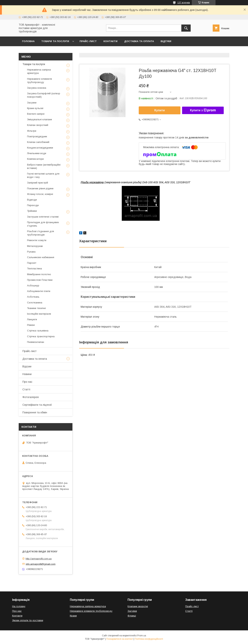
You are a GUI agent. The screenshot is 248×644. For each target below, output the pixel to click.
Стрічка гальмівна (38, 331)
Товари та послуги (55, 41)
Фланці (132, 616)
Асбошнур (33, 286)
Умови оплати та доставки (28, 620)
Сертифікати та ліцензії (37, 405)
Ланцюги (32, 319)
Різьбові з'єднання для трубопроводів (41, 233)
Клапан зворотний (38, 125)
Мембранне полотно (39, 274)
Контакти (110, 41)
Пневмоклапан (36, 342)
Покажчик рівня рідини (40, 188)
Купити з (203, 110)
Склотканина (35, 303)
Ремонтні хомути (37, 240)
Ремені (31, 325)
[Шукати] (186, 28)
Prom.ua (142, 636)
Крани (73, 616)
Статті (26, 389)
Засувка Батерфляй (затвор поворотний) (44, 95)
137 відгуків (184, 3)
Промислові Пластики (40, 280)
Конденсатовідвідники (40, 148)
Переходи (33, 205)
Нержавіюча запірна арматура (39, 71)
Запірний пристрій (38, 183)
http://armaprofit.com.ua (39, 559)
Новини (27, 374)
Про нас (27, 382)
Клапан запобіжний (38, 142)
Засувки (32, 103)
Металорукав (35, 246)
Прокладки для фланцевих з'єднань (43, 224)
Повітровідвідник (37, 136)
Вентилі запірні (36, 114)
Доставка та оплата (139, 41)
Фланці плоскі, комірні (40, 194)
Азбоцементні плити (39, 291)
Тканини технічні (36, 308)
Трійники (32, 211)
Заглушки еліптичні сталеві (43, 217)
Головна (28, 41)
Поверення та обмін (35, 412)
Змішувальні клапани (39, 119)
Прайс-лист (88, 41)
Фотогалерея (31, 397)
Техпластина (34, 269)
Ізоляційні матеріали (39, 314)
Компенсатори (35, 159)
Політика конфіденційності (149, 639)
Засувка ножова (37, 88)
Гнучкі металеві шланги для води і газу (43, 175)
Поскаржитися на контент (120, 639)
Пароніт (32, 263)
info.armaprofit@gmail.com (41, 564)
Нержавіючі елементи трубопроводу (39, 81)
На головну (19, 606)
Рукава (31, 252)
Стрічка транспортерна (41, 336)
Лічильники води (37, 153)
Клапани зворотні (138, 606)
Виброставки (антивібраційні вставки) (44, 166)
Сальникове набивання (41, 257)
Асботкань (33, 297)
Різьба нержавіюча (92, 182)
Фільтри (32, 131)
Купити (160, 110)
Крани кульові (35, 108)
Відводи (32, 200)
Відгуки (166, 41)
